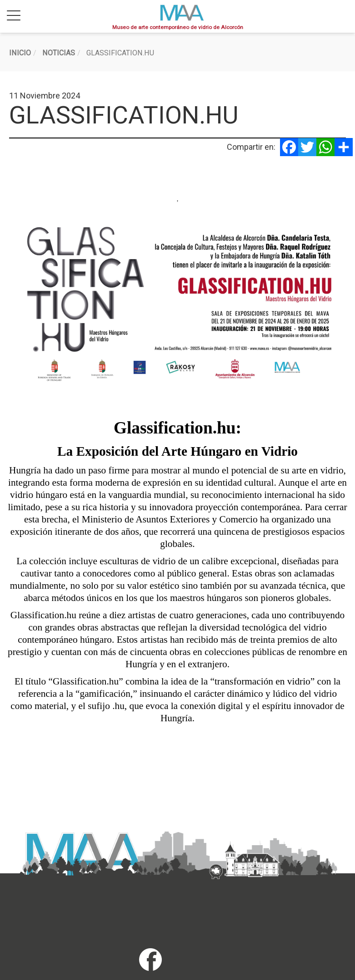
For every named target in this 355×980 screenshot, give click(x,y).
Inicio (20, 53)
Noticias (59, 53)
